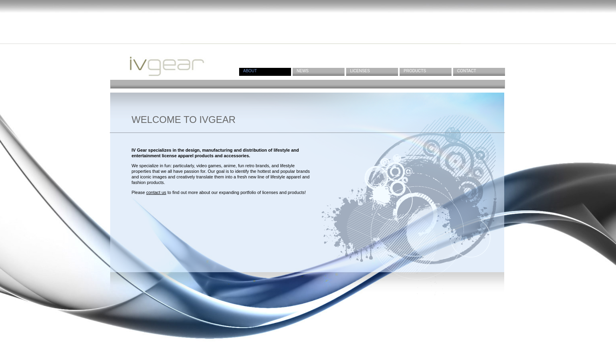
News (303, 71)
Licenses (360, 71)
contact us (156, 192)
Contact (467, 71)
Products (415, 71)
